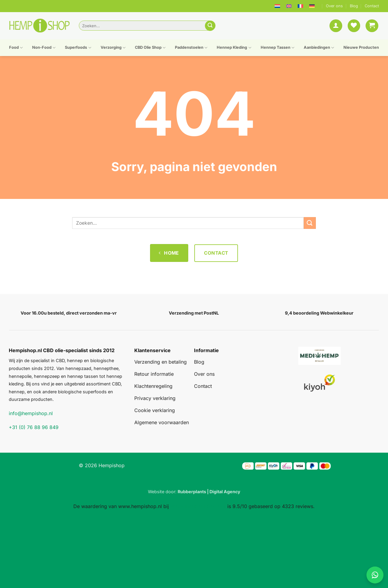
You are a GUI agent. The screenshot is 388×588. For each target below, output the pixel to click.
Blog (354, 6)
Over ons (334, 6)
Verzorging (113, 48)
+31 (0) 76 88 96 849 (34, 427)
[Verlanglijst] (354, 26)
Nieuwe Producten (361, 47)
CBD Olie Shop (150, 48)
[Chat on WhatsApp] (375, 575)
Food (16, 48)
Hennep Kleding (234, 48)
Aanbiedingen (319, 48)
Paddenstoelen (191, 48)
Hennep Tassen (278, 48)
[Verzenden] (210, 26)
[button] (336, 26)
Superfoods (78, 48)
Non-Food (44, 48)
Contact (372, 6)
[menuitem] (277, 6)
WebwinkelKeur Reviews (198, 506)
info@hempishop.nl (31, 413)
